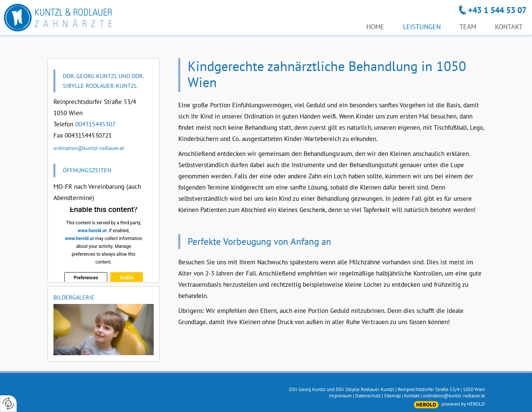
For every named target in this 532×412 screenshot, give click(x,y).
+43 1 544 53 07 (497, 10)
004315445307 (95, 124)
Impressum (340, 396)
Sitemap (392, 396)
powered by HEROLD (463, 404)
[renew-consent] (8, 404)
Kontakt (412, 396)
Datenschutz (368, 396)
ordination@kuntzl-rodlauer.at (89, 148)
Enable (126, 278)
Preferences (86, 278)
